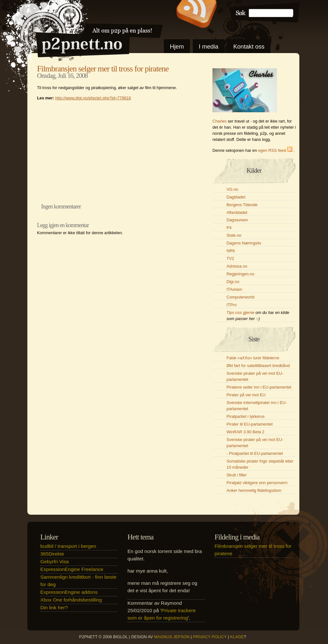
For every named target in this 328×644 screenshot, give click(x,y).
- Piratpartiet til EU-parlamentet (255, 453)
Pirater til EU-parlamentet (250, 424)
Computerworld (240, 297)
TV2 (230, 258)
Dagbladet (236, 197)
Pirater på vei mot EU (246, 395)
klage (237, 637)
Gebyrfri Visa (54, 561)
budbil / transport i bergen (68, 546)
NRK (231, 251)
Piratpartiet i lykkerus (246, 416)
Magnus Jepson (172, 637)
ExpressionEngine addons (69, 592)
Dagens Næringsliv (244, 243)
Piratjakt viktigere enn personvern (257, 483)
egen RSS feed (276, 150)
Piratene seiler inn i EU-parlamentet (259, 387)
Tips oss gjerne (240, 313)
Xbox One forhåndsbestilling (71, 600)
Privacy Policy (210, 637)
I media (208, 46)
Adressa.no (237, 266)
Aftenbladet (237, 212)
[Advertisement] (117, 150)
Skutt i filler (237, 475)
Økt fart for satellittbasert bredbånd (258, 366)
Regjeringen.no (240, 274)
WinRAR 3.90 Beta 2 (246, 432)
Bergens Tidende (242, 205)
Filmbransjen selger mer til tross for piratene (103, 69)
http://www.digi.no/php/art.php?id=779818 (93, 98)
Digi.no (233, 282)
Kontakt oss (249, 46)
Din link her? (54, 607)
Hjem (177, 46)
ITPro (232, 305)
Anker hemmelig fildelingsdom (254, 490)
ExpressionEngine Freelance (72, 569)
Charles (220, 121)
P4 (229, 228)
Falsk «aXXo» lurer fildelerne (253, 358)
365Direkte (52, 554)
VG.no (232, 189)
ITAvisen (234, 289)
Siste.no (234, 235)
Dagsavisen (237, 220)
